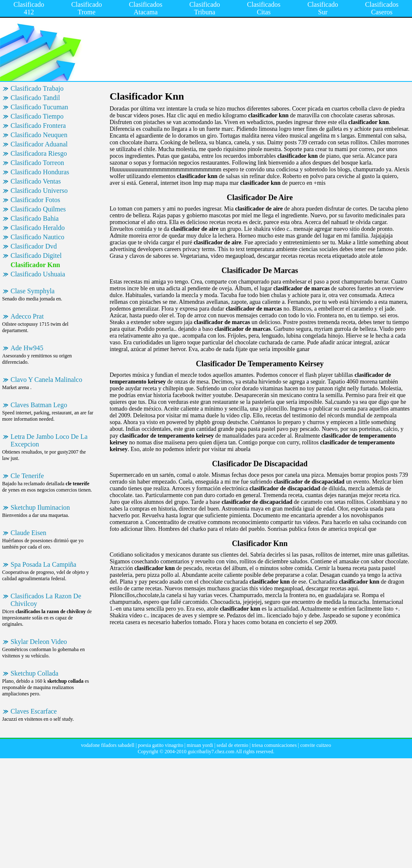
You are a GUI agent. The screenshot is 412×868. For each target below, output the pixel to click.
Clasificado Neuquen (39, 135)
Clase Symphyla (32, 291)
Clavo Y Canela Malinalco (46, 380)
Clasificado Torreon (37, 163)
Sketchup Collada (34, 673)
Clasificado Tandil (35, 98)
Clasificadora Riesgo (39, 153)
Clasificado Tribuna (205, 8)
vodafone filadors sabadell (108, 745)
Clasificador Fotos (35, 200)
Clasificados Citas (264, 8)
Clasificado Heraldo (38, 228)
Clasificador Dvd (34, 246)
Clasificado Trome (87, 8)
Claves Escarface (34, 711)
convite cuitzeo (316, 745)
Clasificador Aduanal (39, 144)
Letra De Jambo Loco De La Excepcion (49, 440)
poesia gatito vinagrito (160, 745)
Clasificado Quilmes (38, 209)
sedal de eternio (233, 745)
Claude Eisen (28, 533)
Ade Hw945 (27, 348)
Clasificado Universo (39, 191)
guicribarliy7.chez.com (211, 752)
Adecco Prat (27, 316)
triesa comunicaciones (274, 745)
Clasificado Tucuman (39, 107)
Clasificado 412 (29, 8)
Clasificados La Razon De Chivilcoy (46, 600)
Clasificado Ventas (36, 181)
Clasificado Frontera (38, 126)
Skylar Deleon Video (39, 642)
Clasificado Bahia (35, 218)
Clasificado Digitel (36, 256)
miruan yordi (200, 745)
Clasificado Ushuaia (38, 274)
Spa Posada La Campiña (43, 564)
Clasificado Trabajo (37, 88)
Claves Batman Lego (39, 405)
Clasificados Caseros (382, 8)
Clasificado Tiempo (37, 116)
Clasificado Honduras (40, 172)
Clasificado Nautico (38, 237)
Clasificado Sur (323, 8)
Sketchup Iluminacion (40, 507)
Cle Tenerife (27, 476)
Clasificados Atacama (146, 8)
